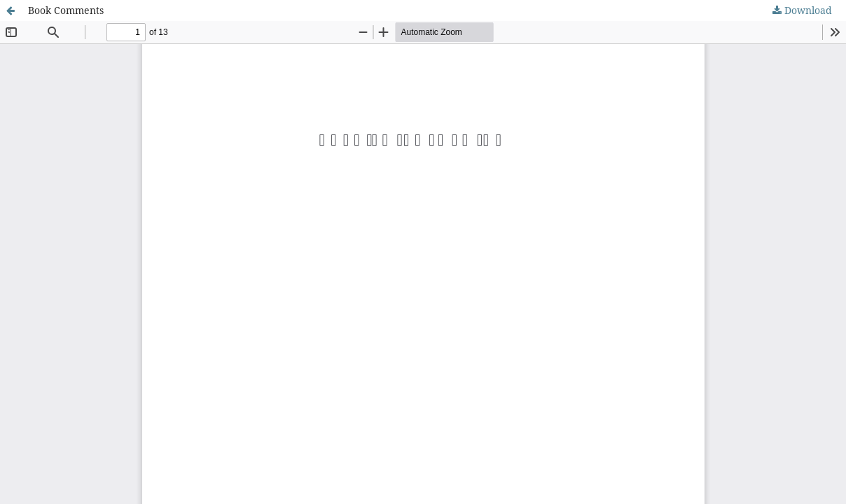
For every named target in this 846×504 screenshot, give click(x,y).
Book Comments (66, 10)
